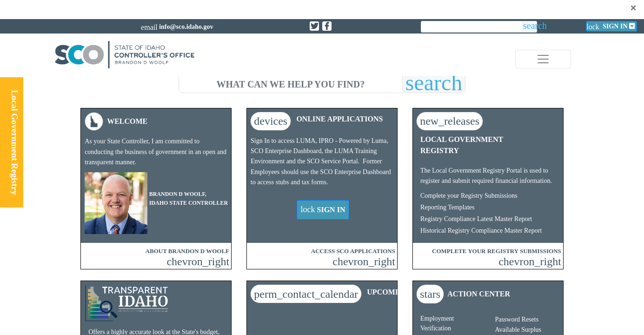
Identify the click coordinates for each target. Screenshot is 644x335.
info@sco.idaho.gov (186, 27)
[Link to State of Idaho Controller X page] (314, 26)
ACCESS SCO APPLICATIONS (353, 251)
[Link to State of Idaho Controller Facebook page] (327, 26)
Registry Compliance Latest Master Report (476, 219)
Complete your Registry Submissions (469, 196)
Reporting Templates (448, 207)
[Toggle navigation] (543, 59)
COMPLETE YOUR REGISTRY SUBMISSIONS (497, 251)
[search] (291, 83)
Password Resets (517, 319)
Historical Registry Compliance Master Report (481, 231)
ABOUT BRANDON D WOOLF (187, 251)
